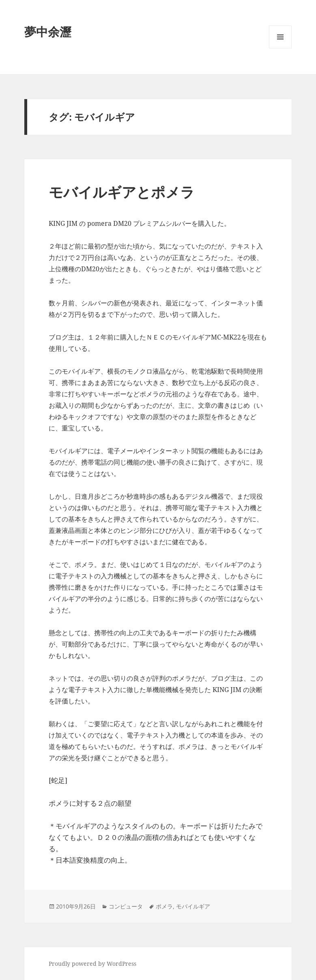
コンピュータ (126, 906)
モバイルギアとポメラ (122, 192)
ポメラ (164, 906)
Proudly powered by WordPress (92, 964)
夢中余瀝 (48, 31)
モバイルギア (193, 906)
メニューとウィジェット (280, 48)
